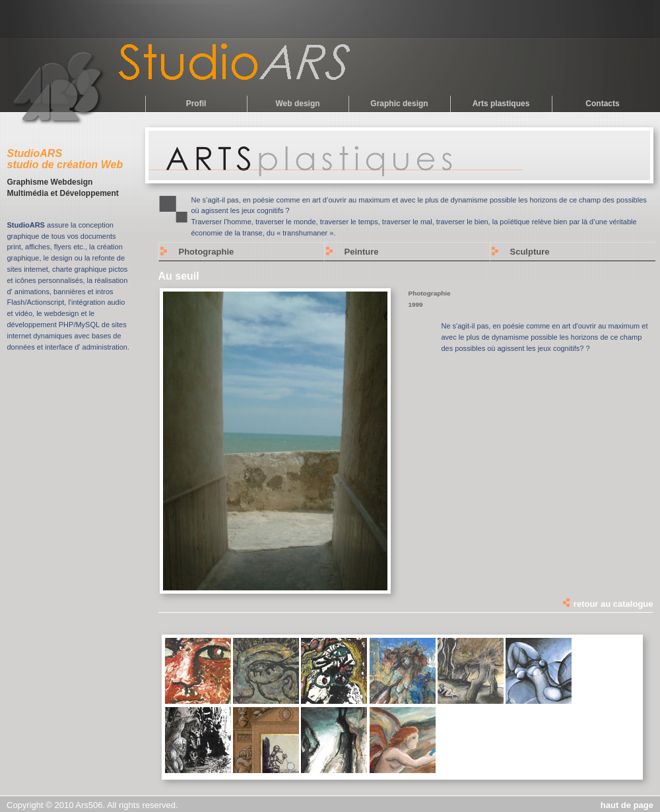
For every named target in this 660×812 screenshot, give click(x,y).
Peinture (362, 252)
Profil (196, 104)
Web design (297, 104)
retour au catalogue (607, 604)
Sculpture (530, 252)
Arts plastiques (501, 104)
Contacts (602, 104)
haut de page (627, 805)
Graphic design (399, 104)
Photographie (207, 252)
